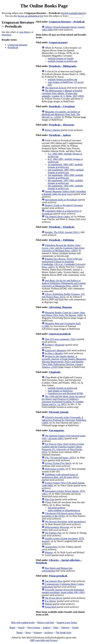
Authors (47, 627)
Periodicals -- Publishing (61, 240)
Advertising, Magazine (61, 307)
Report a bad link (46, 622)
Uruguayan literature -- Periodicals (67, 22)
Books (20, 633)
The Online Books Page (44, 6)
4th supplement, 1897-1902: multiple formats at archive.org (65, 182)
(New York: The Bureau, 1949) (64, 314)
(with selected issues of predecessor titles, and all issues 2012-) (61, 476)
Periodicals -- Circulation (62, 106)
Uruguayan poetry (58, 42)
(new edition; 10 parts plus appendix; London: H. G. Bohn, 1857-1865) (63, 93)
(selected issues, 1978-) (60, 458)
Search (21, 627)
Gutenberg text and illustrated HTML (66, 393)
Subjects (65, 627)
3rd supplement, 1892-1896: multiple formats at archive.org (66, 176)
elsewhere (6, 35)
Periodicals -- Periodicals (62, 227)
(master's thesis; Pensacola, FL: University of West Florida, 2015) (63, 448)
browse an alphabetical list (30, 16)
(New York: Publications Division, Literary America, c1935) (64, 362)
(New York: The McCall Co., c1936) (61, 114)
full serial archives (57, 508)
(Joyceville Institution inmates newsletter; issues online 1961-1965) (63, 591)
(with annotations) (65, 522)
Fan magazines (57, 430)
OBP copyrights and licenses (44, 640)
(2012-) (63, 232)
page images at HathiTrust (60, 391)
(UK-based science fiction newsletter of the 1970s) (62, 515)
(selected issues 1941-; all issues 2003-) (64, 437)
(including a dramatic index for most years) (64, 193)
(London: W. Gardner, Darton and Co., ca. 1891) (64, 400)
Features (38, 633)
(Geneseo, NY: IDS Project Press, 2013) (63, 295)
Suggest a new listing (67, 622)
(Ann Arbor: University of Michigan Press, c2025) (63, 248)
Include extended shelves (73, 13)
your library (25, 32)
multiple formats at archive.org (63, 61)
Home (12, 627)
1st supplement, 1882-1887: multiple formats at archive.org (65, 166)
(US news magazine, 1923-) (61, 339)
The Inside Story (64, 633)
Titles (56, 627)
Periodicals (13, 47)
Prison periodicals (58, 576)
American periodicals (60, 334)
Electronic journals (59, 412)
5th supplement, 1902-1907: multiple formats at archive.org (65, 187)
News (28, 633)
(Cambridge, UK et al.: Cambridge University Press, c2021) (64, 263)
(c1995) (55, 469)
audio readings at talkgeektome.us (64, 510)
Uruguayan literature (17, 45)
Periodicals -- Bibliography (63, 66)
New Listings (34, 627)
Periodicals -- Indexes (60, 135)
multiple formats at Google (61, 58)
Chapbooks (55, 372)
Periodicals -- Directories (62, 125)
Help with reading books (23, 622)
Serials (75, 627)
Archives (49, 633)
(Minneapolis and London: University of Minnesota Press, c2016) (64, 283)
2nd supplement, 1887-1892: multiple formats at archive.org (66, 171)
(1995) (64, 420)
